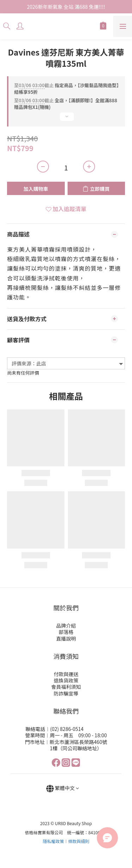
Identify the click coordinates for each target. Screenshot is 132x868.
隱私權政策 (53, 841)
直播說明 (66, 639)
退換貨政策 (66, 680)
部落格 (66, 632)
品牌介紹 (66, 626)
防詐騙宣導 (66, 693)
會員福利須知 (66, 687)
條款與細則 (79, 841)
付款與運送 (66, 674)
